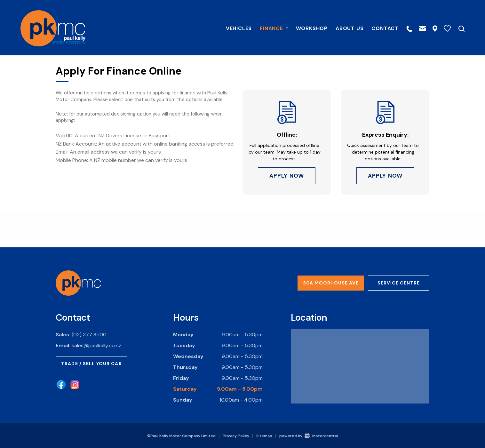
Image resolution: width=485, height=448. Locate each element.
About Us (344, 28)
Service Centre (399, 283)
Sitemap (264, 436)
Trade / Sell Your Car (91, 364)
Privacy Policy (236, 436)
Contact (380, 28)
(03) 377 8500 (89, 335)
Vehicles (234, 28)
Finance (269, 28)
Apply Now (287, 176)
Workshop (307, 28)
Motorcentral (321, 436)
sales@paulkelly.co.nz (96, 345)
